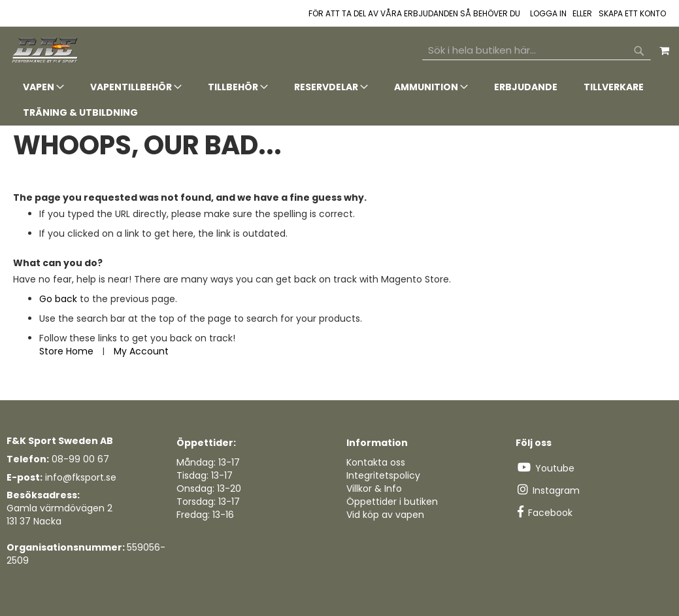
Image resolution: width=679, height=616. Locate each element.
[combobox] (537, 50)
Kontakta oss (376, 462)
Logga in (548, 14)
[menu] (339, 100)
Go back (58, 299)
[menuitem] (43, 87)
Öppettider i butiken (392, 502)
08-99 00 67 (80, 459)
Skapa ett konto (632, 14)
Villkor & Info (374, 488)
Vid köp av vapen (385, 515)
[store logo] (46, 51)
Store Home (66, 351)
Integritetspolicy (383, 475)
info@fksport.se (81, 477)
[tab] (339, 100)
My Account (141, 351)
